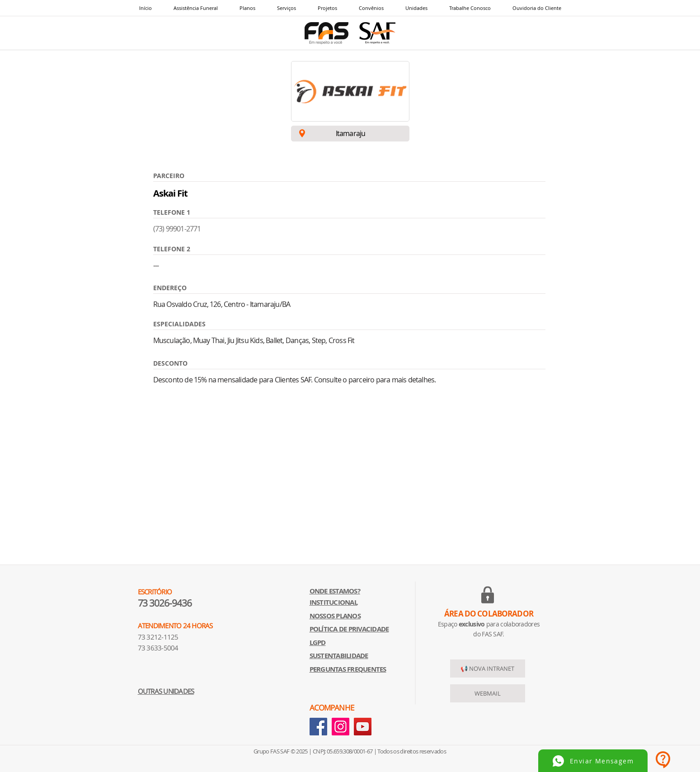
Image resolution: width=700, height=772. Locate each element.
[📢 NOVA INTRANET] (488, 668)
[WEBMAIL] (488, 693)
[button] (287, 8)
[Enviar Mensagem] (593, 761)
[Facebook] (318, 727)
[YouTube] (363, 727)
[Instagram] (341, 727)
